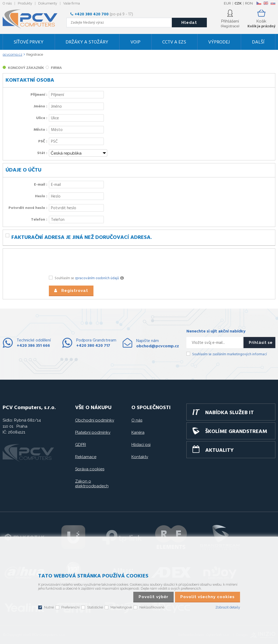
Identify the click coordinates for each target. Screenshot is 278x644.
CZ (259, 3)
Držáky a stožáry (87, 42)
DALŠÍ (258, 42)
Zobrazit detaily (228, 607)
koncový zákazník (26, 68)
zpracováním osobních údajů (97, 278)
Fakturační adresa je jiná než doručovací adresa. (82, 238)
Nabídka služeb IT (230, 413)
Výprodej (219, 42)
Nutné (49, 607)
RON (249, 3)
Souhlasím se (90, 278)
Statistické (95, 607)
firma (56, 68)
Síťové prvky (29, 42)
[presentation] (89, 262)
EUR (227, 3)
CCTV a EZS (174, 42)
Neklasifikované (152, 607)
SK (273, 3)
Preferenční (70, 607)
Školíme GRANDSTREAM (236, 432)
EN (266, 3)
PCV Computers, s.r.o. (33, 19)
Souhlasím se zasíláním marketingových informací (230, 354)
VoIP (135, 42)
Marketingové (121, 607)
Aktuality (219, 450)
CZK (238, 3)
